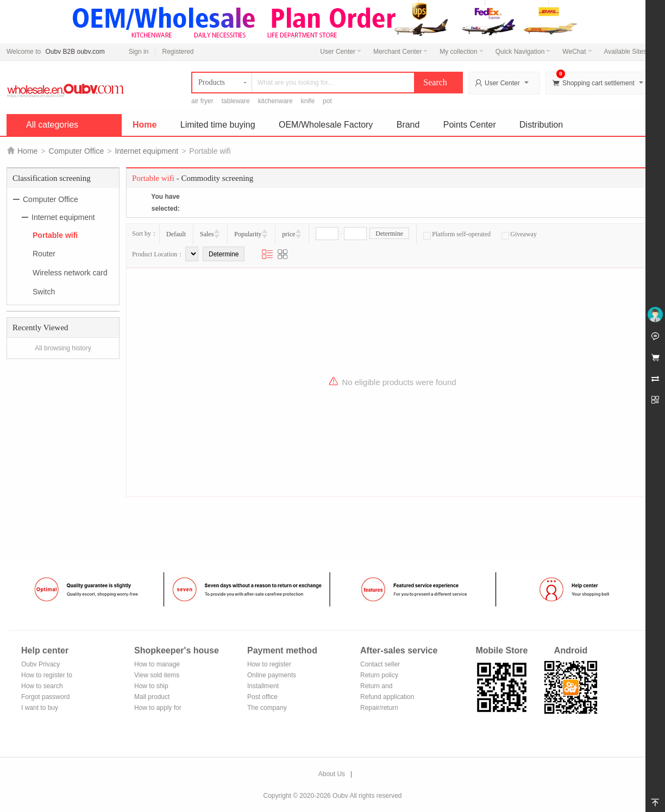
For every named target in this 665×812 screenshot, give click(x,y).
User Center (341, 52)
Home (145, 125)
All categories (52, 125)
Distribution (541, 125)
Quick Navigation (523, 52)
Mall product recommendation (158, 698)
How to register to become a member (47, 676)
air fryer (202, 101)
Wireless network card (70, 273)
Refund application (387, 697)
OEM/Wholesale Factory (326, 125)
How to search (42, 686)
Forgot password (45, 697)
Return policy (379, 675)
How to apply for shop (158, 709)
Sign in (139, 52)
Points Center (470, 125)
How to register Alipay (269, 665)
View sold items (157, 675)
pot (327, 101)
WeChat (577, 52)
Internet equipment (146, 151)
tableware (236, 101)
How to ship (151, 686)
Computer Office (77, 151)
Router (44, 254)
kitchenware (275, 101)
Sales (207, 234)
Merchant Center (400, 52)
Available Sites (629, 52)
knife (308, 101)
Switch (44, 292)
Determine (389, 234)
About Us (332, 774)
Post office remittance (262, 698)
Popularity (248, 234)
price (288, 234)
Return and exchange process (387, 687)
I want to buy (40, 708)
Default (176, 234)
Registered (178, 52)
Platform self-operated (457, 234)
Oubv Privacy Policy (40, 665)
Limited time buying (218, 125)
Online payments (272, 675)
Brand (408, 125)
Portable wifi (55, 235)
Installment (263, 686)
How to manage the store (157, 665)
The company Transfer (267, 709)
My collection (461, 52)
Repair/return (379, 708)
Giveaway (519, 234)
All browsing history (63, 348)
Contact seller (380, 664)
